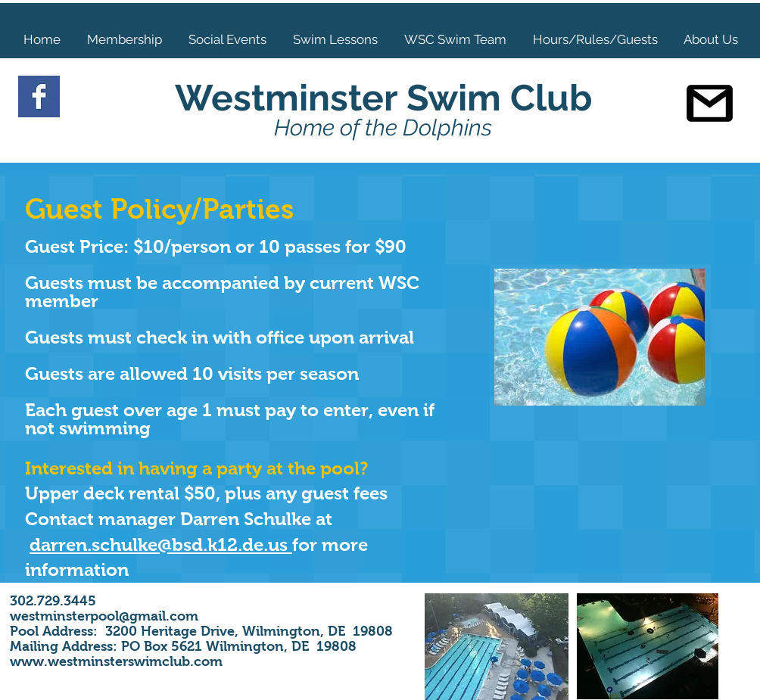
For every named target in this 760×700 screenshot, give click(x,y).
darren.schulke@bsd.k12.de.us (161, 544)
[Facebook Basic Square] (39, 96)
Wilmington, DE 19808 (316, 631)
